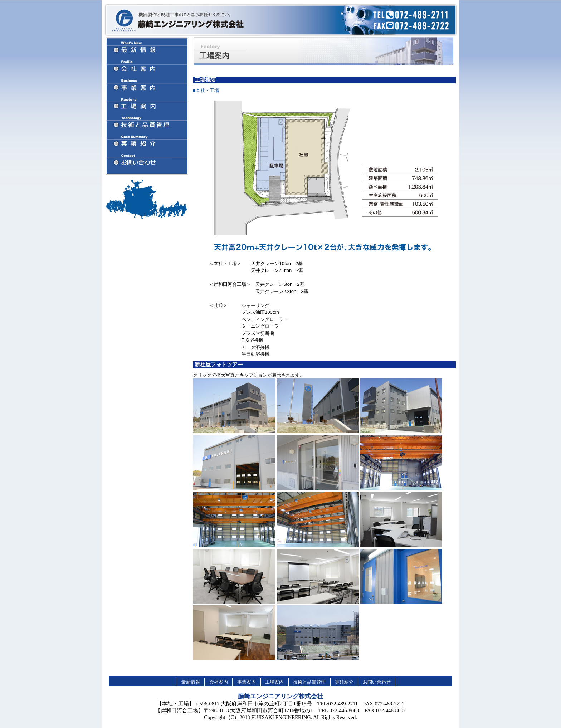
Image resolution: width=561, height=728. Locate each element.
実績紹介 (344, 682)
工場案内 (274, 682)
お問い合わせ (377, 682)
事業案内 (247, 682)
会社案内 (219, 682)
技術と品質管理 (309, 682)
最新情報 (191, 682)
